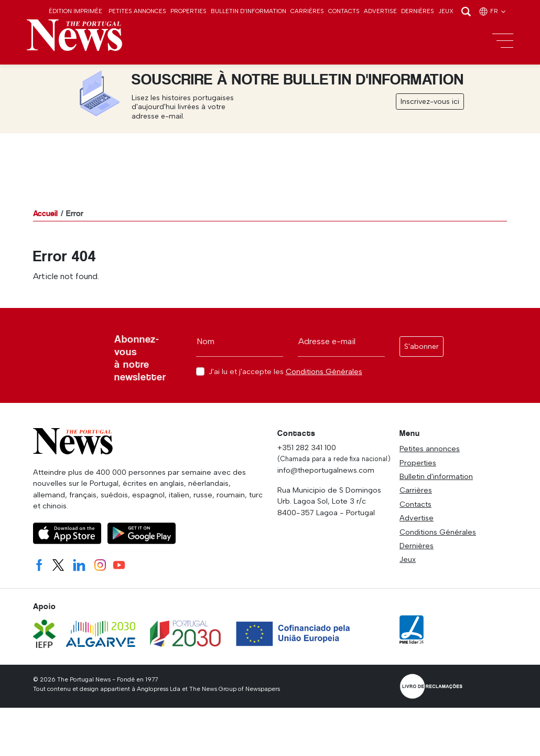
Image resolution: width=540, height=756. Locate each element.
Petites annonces (137, 11)
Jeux (446, 11)
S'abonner (422, 347)
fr (493, 11)
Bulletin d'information (249, 11)
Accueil (45, 213)
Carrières (307, 11)
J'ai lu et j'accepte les (285, 372)
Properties (188, 11)
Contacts (344, 11)
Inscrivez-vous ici (430, 102)
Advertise (380, 11)
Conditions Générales (324, 371)
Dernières (418, 11)
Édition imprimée (75, 11)
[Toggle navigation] (503, 41)
